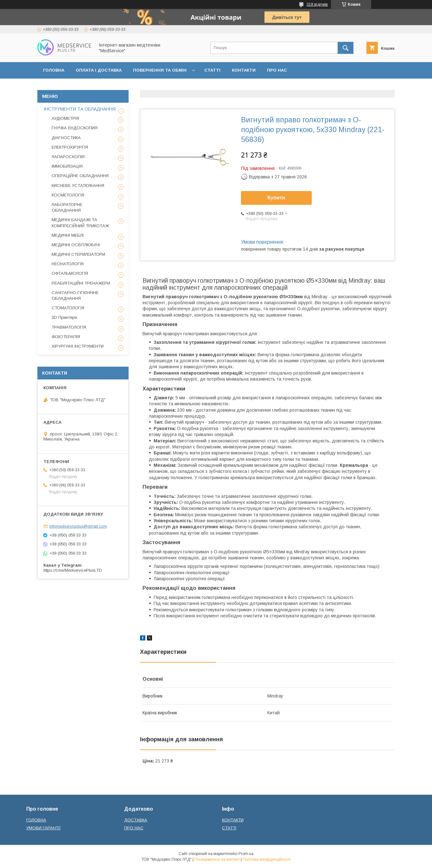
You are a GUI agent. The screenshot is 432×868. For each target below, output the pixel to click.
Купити (276, 198)
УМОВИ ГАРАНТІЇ (44, 828)
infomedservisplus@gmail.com (78, 526)
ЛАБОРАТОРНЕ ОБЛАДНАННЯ (67, 207)
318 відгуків (317, 4)
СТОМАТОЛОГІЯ (68, 308)
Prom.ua (246, 854)
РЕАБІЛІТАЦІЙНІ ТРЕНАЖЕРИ (81, 283)
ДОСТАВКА (136, 820)
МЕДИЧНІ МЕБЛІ (68, 235)
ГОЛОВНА (54, 70)
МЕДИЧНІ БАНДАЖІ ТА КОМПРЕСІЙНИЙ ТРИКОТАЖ (80, 223)
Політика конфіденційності (267, 859)
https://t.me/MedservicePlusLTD (73, 570)
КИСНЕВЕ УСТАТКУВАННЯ (78, 186)
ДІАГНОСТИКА (66, 138)
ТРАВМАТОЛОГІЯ (69, 327)
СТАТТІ (212, 70)
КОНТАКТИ (244, 70)
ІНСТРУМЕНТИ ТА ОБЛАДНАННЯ (80, 109)
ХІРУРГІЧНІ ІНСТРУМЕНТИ (78, 346)
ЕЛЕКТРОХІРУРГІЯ (70, 147)
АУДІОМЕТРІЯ (65, 118)
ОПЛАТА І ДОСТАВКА (99, 70)
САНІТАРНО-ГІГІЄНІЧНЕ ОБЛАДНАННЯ (75, 296)
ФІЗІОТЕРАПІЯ (66, 337)
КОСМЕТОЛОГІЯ (68, 195)
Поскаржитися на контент (217, 859)
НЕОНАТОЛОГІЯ (68, 264)
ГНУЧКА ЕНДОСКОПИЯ (75, 128)
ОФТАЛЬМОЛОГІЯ (70, 273)
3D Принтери (64, 317)
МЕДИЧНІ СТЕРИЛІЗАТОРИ (78, 254)
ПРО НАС (277, 70)
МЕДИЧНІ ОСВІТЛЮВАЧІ (76, 245)
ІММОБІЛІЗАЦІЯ (67, 166)
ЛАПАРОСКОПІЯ (68, 157)
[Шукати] (346, 48)
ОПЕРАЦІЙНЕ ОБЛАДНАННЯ (80, 176)
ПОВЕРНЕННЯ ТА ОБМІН (160, 70)
